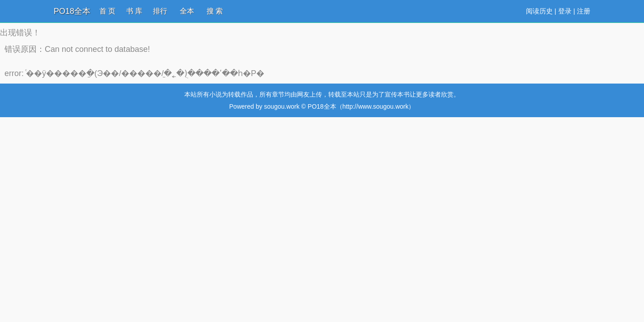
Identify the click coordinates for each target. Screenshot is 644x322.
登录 (565, 11)
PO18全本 (72, 11)
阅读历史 (539, 11)
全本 (187, 11)
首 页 (107, 11)
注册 (584, 11)
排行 (160, 11)
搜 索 (215, 11)
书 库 (134, 11)
